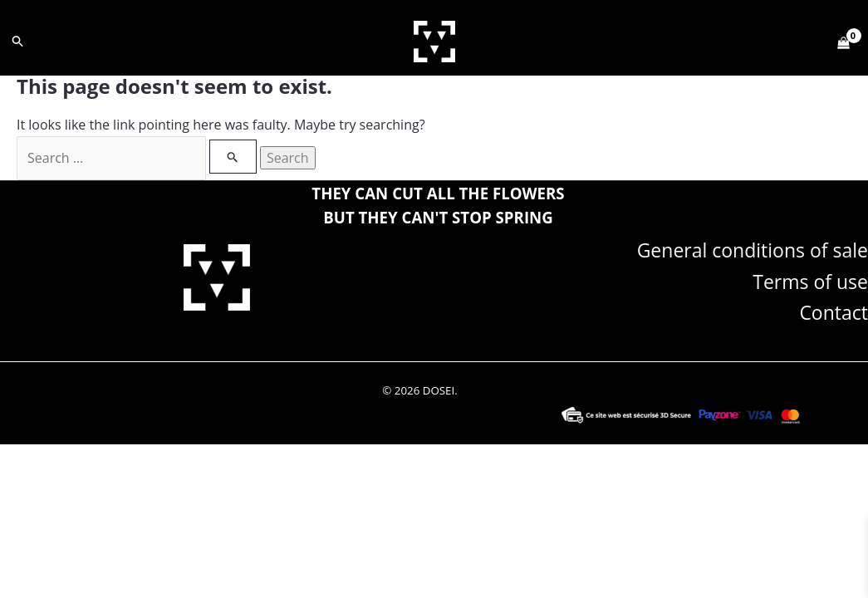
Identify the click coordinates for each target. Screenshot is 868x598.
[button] (18, 42)
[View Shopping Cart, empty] (843, 42)
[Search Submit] (233, 157)
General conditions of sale (753, 249)
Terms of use (810, 281)
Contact (834, 311)
